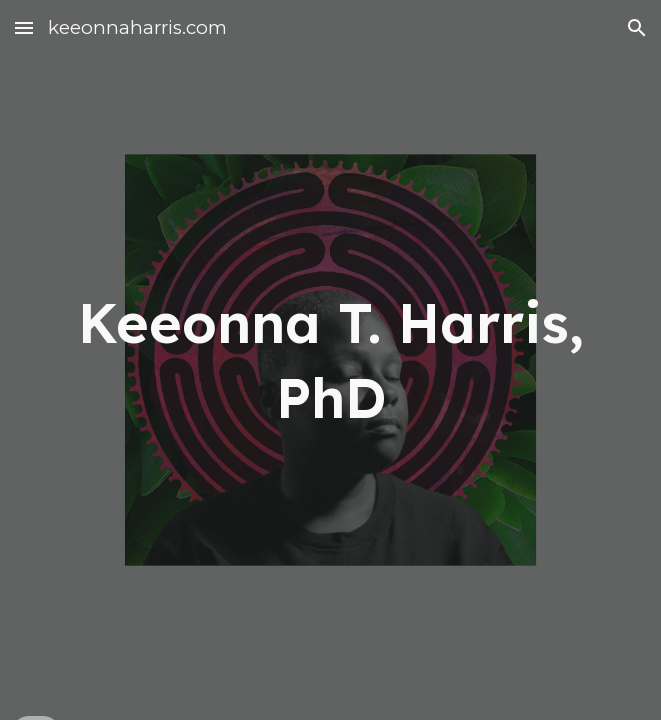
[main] (330, 360)
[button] (24, 27)
